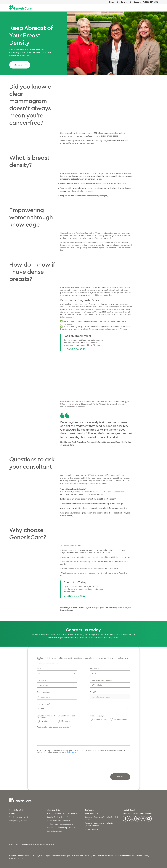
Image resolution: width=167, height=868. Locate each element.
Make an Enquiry (92, 813)
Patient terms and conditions (59, 820)
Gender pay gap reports (19, 817)
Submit (120, 777)
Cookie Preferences (55, 831)
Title (39, 668)
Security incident (92, 829)
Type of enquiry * (97, 716)
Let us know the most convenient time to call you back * (56, 717)
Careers (12, 813)
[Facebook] (126, 818)
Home (112, 2)
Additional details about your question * (54, 727)
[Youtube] (149, 818)
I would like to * (43, 704)
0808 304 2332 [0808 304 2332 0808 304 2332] (76, 349)
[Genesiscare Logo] (20, 8)
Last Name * (42, 680)
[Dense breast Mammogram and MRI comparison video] (96, 375)
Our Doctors (135, 2)
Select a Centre (43, 692)
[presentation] (55, 761)
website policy (71, 752)
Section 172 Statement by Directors (61, 828)
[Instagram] (143, 818)
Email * (93, 692)
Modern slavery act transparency (60, 824)
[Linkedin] (137, 818)
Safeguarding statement (19, 820)
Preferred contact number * (102, 680)
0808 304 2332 (151, 2)
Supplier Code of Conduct (58, 817)
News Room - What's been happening (138, 813)
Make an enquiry (20, 65)
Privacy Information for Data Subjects (62, 813)
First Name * (95, 668)
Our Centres (122, 2)
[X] (131, 818)
